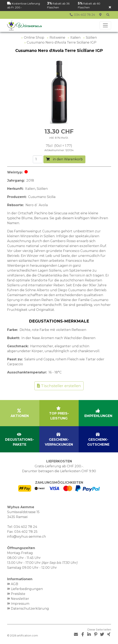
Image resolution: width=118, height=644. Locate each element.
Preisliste (18, 594)
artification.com (27, 636)
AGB (14, 584)
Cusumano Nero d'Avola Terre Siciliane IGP (62, 42)
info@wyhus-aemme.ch (26, 537)
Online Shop (34, 38)
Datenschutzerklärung (30, 609)
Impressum (20, 604)
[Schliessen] (110, 7)
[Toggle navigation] (105, 25)
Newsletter (20, 599)
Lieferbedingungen (27, 589)
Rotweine (57, 38)
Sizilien (91, 38)
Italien (75, 38)
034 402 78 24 (25, 527)
